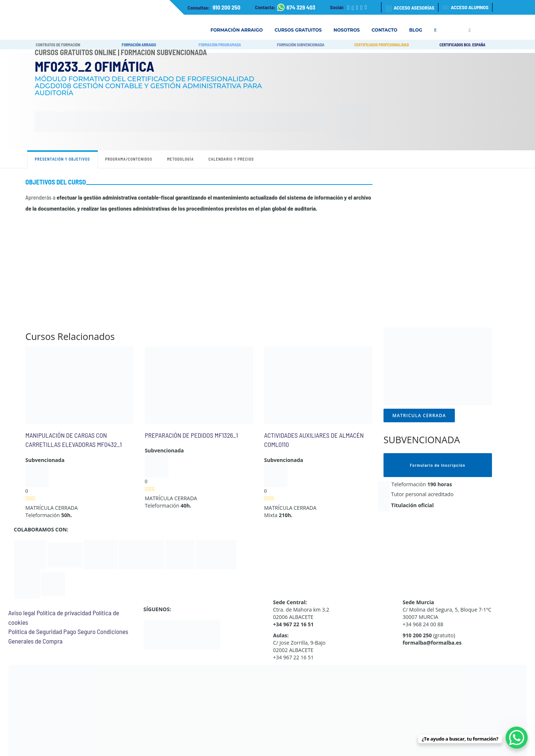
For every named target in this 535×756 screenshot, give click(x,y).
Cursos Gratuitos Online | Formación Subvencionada (121, 52)
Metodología (180, 159)
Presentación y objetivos (63, 159)
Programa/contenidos (129, 159)
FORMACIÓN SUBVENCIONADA (301, 45)
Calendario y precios (231, 159)
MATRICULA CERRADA (419, 415)
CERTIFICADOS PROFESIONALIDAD (381, 45)
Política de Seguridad (35, 631)
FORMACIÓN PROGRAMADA (220, 45)
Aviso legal (22, 613)
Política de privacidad (64, 613)
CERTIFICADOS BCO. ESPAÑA (462, 45)
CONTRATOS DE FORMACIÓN (58, 45)
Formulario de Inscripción (438, 465)
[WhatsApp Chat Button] (517, 738)
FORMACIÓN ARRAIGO (139, 45)
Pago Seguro (79, 631)
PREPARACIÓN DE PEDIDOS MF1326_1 (191, 435)
